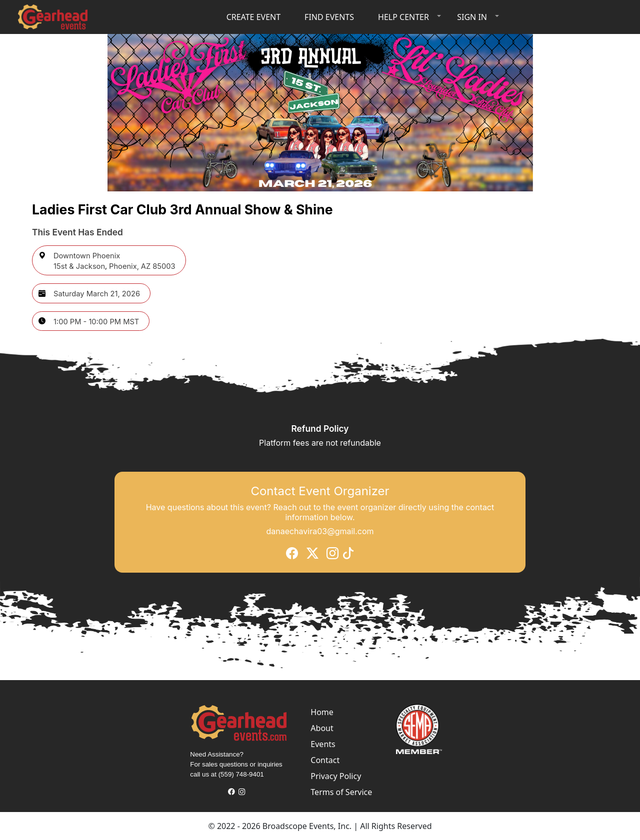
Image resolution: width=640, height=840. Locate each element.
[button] (407, 17)
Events (323, 744)
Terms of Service (341, 792)
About (322, 728)
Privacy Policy (336, 776)
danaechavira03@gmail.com (320, 531)
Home (322, 712)
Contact (325, 760)
